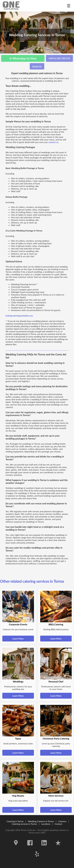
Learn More (18, 639)
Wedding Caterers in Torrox (41, 821)
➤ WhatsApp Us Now (23, 58)
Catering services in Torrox (24, 824)
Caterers (63, 821)
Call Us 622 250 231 (59, 58)
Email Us (37, 66)
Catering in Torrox (15, 821)
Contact (58, 824)
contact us (53, 142)
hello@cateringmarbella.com (19, 316)
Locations (46, 824)
